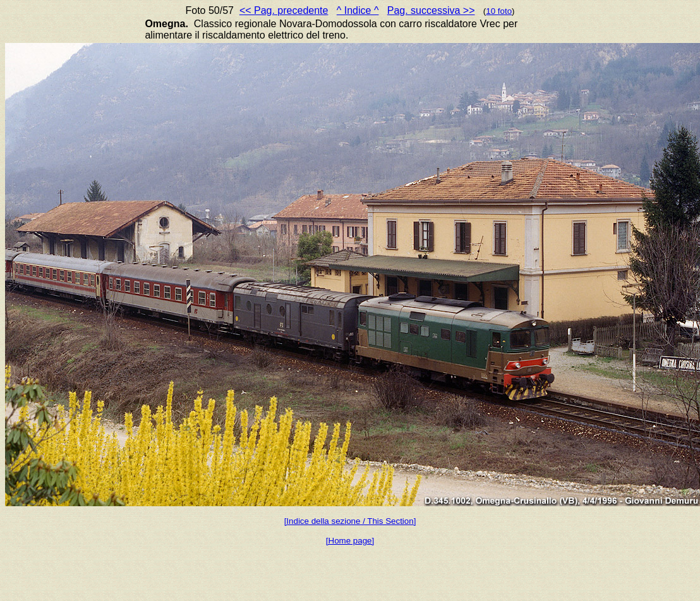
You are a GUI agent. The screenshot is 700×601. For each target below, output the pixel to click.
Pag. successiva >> (431, 10)
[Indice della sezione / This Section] (350, 521)
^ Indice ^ (358, 10)
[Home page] (350, 541)
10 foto (499, 11)
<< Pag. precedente (284, 10)
